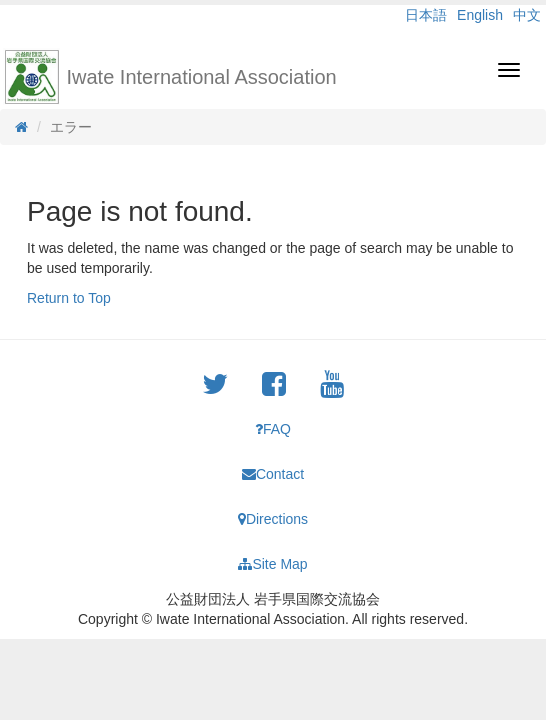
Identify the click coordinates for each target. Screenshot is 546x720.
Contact (273, 474)
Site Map (272, 564)
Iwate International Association (202, 77)
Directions (273, 519)
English (480, 15)
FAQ (273, 429)
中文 (527, 15)
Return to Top (69, 298)
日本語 (426, 15)
